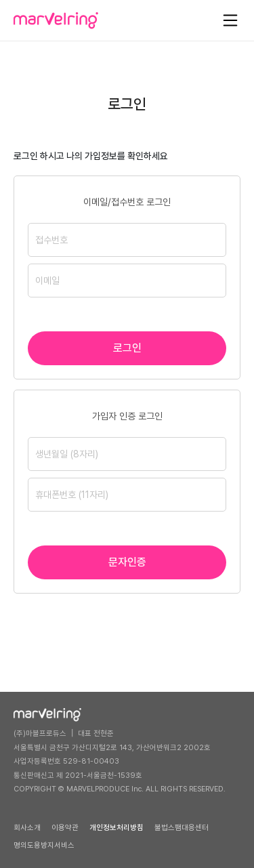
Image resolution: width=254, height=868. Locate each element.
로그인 (127, 348)
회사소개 (27, 828)
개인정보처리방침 (117, 828)
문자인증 (127, 562)
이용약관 (65, 828)
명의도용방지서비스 (44, 845)
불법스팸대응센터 (182, 828)
